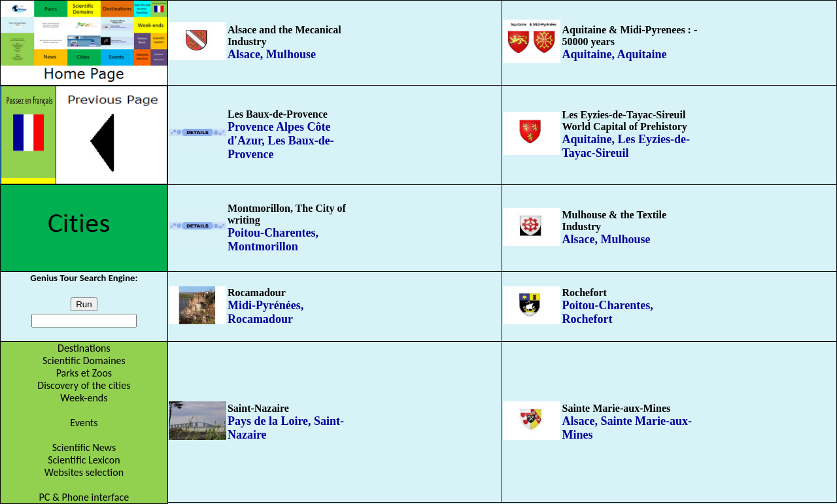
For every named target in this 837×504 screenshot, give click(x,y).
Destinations (84, 348)
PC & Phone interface (84, 497)
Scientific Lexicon (84, 460)
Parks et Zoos (84, 373)
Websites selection (84, 472)
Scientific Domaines (84, 361)
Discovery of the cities (84, 385)
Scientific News (84, 447)
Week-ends (84, 398)
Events (84, 423)
